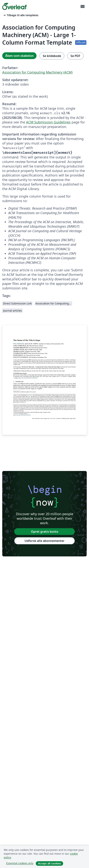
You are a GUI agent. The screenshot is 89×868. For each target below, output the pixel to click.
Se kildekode (52, 56)
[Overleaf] (14, 6)
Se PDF (75, 56)
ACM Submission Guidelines (48, 122)
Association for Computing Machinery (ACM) (37, 72)
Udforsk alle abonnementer (44, 541)
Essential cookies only (20, 863)
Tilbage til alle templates (21, 15)
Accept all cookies (49, 863)
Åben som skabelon (19, 56)
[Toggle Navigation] (82, 6)
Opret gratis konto (45, 532)
